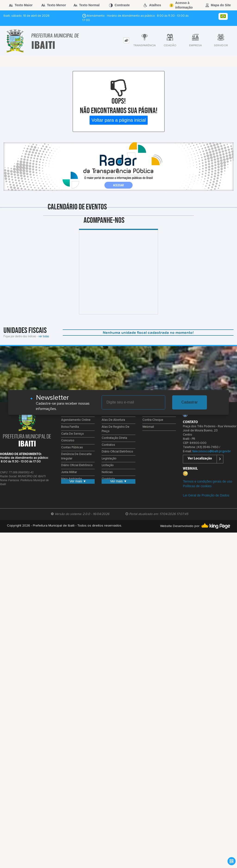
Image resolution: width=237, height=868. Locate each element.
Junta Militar (69, 472)
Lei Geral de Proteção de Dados (206, 495)
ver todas (44, 336)
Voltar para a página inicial (119, 120)
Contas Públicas (72, 448)
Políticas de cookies (197, 486)
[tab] (126, 40)
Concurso (68, 441)
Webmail (148, 427)
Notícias (107, 472)
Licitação (108, 465)
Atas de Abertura (113, 420)
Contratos (108, 445)
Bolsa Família (70, 427)
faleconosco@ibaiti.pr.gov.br (211, 451)
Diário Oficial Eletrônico (77, 465)
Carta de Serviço (72, 434)
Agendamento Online (76, 420)
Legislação (109, 459)
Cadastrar (190, 402)
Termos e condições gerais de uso (207, 481)
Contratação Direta (114, 438)
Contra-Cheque (153, 420)
